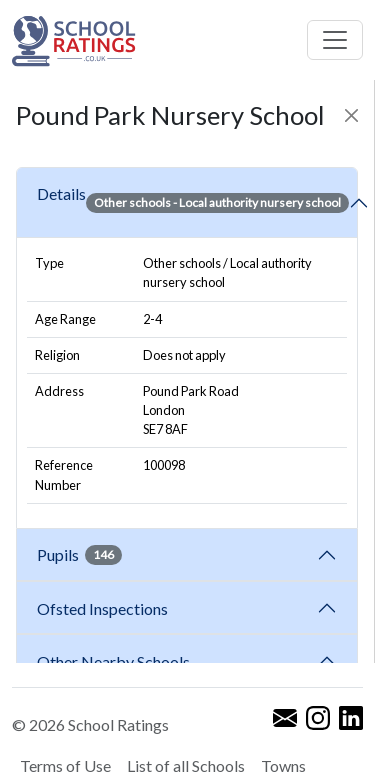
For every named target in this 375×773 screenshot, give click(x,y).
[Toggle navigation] (335, 40)
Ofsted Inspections (105, 608)
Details (193, 203)
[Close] (351, 115)
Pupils (79, 555)
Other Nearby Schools (116, 661)
